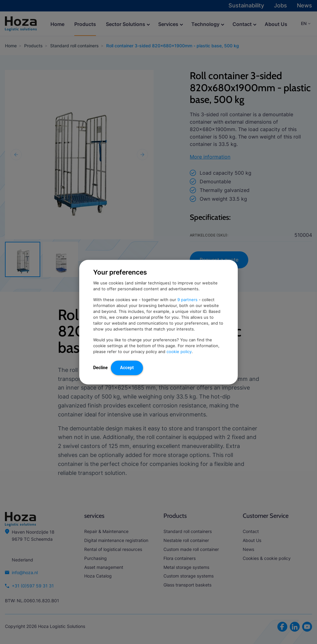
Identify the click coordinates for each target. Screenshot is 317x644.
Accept (127, 367)
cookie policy (179, 351)
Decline (100, 367)
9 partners (187, 299)
